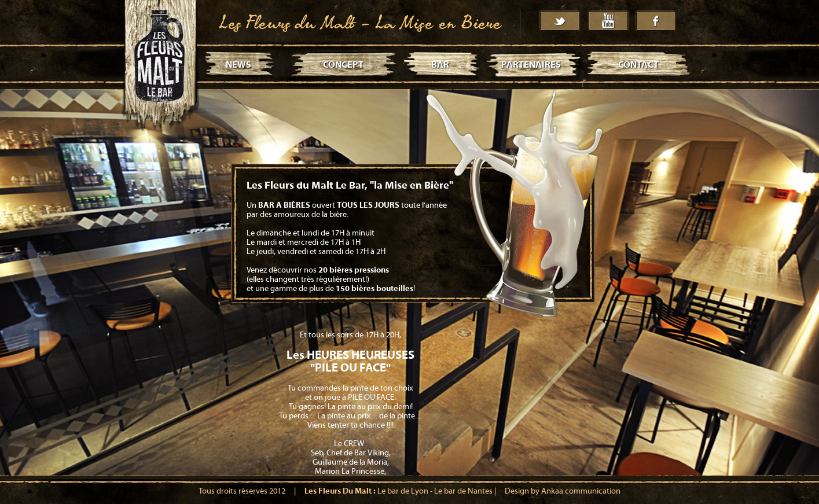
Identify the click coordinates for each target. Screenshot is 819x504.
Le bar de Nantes (463, 491)
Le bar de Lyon (403, 491)
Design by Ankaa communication (563, 491)
